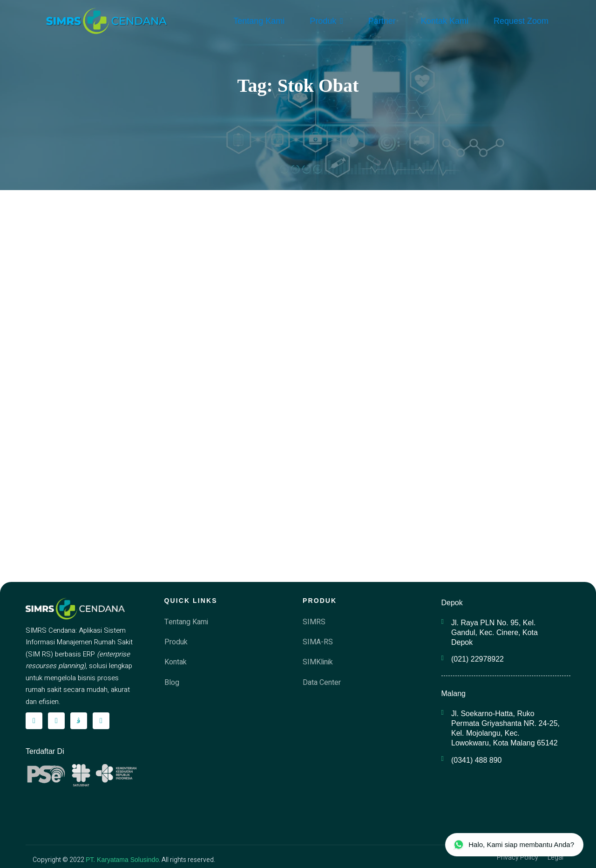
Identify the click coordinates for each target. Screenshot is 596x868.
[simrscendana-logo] (107, 21)
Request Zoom (521, 21)
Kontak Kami (445, 21)
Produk (326, 21)
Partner (382, 21)
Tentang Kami (259, 21)
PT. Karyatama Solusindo (122, 860)
